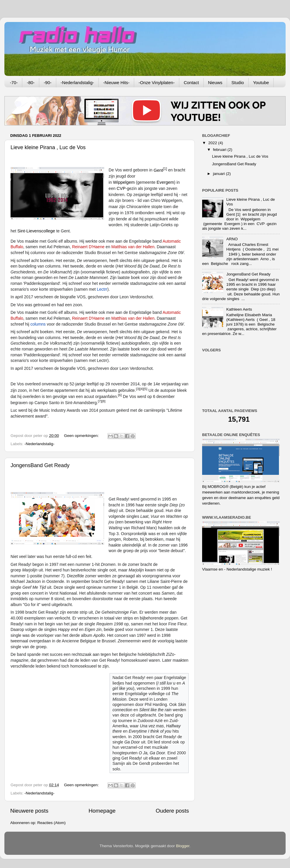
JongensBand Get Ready (40, 465)
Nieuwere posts (29, 811)
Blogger (183, 846)
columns (38, 324)
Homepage (102, 811)
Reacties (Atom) (51, 823)
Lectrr (102, 289)
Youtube (261, 82)
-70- (14, 82)
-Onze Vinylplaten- (157, 82)
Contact (191, 82)
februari (220, 150)
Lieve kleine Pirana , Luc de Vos (48, 147)
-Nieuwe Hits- (116, 82)
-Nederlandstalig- (77, 82)
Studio (238, 82)
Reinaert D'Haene (88, 247)
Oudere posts (172, 811)
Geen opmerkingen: (82, 436)
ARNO (232, 239)
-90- (48, 82)
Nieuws (215, 82)
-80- (31, 82)
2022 (213, 143)
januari (219, 174)
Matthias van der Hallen (133, 247)
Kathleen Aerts (239, 309)
